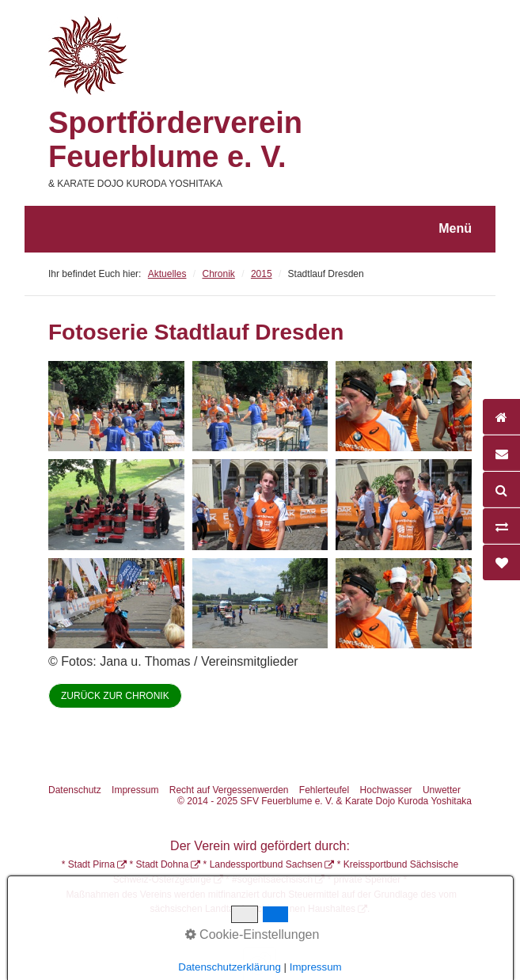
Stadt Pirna (91, 864)
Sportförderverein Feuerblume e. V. (175, 140)
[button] (115, 696)
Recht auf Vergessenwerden (229, 790)
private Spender (368, 879)
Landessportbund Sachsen (266, 864)
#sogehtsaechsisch (272, 879)
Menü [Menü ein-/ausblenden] (455, 228)
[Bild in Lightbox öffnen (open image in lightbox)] (116, 406)
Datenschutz (75, 790)
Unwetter (442, 790)
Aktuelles (167, 274)
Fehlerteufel (324, 790)
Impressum (135, 790)
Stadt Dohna (163, 864)
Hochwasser (386, 790)
